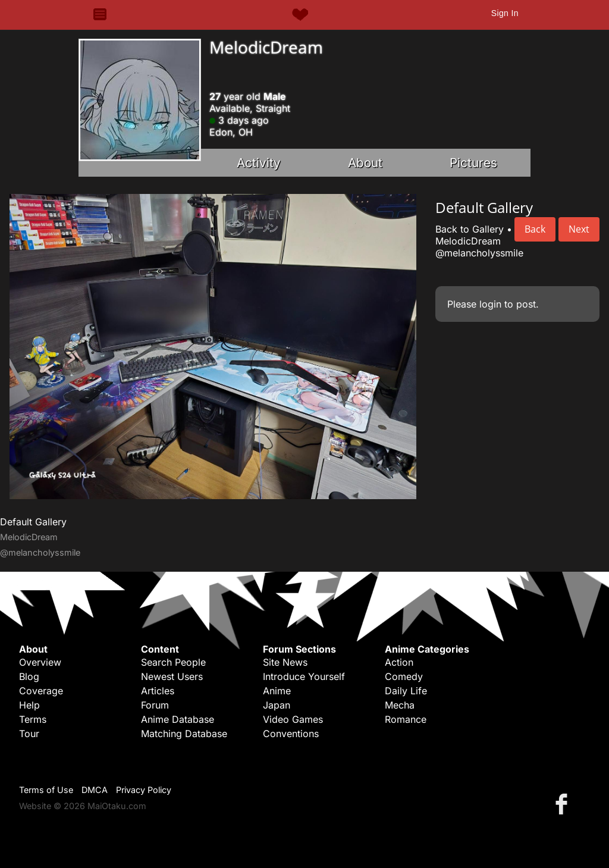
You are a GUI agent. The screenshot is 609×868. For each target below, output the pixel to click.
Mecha (400, 705)
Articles (158, 691)
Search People (173, 662)
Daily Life (406, 691)
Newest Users (172, 676)
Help (29, 705)
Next (579, 229)
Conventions (291, 734)
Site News (285, 662)
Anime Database (178, 719)
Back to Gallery (470, 229)
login (490, 304)
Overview (40, 662)
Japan (277, 705)
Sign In (505, 13)
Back (535, 229)
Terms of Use (46, 790)
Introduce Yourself (304, 676)
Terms (33, 719)
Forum (155, 705)
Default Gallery (33, 522)
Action (399, 662)
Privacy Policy (144, 790)
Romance (406, 719)
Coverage (41, 691)
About (365, 163)
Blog (29, 676)
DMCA (95, 790)
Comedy (404, 676)
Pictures (473, 163)
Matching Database (184, 734)
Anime (277, 691)
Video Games (293, 719)
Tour (29, 734)
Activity (259, 163)
